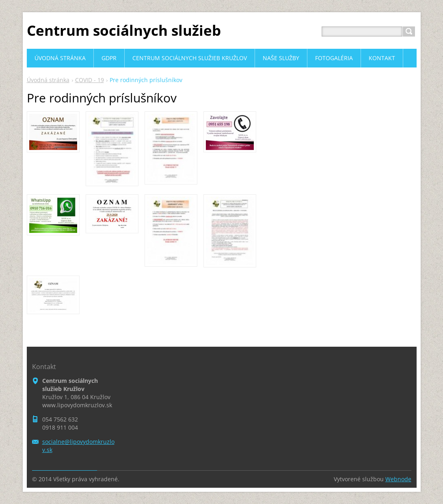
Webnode (398, 479)
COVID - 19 (90, 80)
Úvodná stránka (48, 80)
